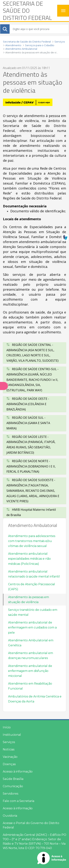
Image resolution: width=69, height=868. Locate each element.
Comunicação (13, 786)
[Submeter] (5, 29)
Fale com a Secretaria (18, 801)
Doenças (9, 764)
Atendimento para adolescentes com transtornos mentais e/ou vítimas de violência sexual (32, 541)
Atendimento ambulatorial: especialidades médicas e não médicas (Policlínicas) (29, 559)
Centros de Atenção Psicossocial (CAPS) (32, 587)
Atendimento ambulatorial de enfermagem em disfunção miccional (30, 671)
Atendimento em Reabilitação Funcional (30, 686)
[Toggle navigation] (63, 11)
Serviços (9, 742)
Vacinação (10, 757)
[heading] (29, 11)
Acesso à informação (18, 772)
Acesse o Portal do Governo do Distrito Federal (31, 825)
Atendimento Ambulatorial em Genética (31, 643)
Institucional (12, 735)
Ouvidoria (10, 816)
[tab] (34, 353)
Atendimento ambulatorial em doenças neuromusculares (31, 656)
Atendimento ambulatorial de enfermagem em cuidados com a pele (32, 627)
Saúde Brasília (13, 779)
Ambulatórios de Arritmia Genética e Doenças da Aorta (35, 699)
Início (7, 727)
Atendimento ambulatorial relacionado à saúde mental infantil (34, 574)
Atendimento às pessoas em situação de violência (29, 600)
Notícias (9, 749)
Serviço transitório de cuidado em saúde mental (33, 612)
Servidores (10, 794)
